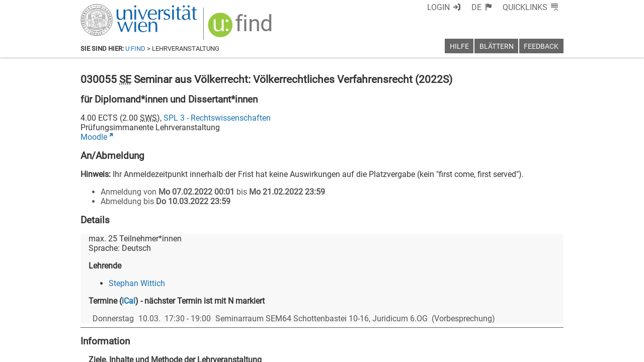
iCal (129, 301)
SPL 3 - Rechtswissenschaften (217, 118)
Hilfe (459, 47)
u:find (135, 49)
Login (438, 7)
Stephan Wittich (137, 283)
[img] (241, 28)
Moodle (94, 137)
